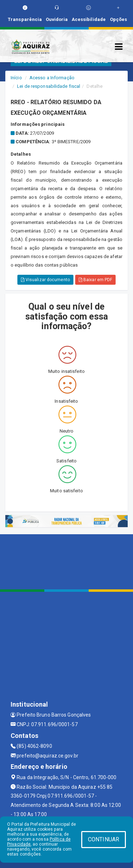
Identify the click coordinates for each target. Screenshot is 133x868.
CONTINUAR (104, 839)
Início (16, 78)
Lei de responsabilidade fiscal (49, 86)
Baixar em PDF (96, 280)
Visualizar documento (45, 280)
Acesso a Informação (52, 78)
